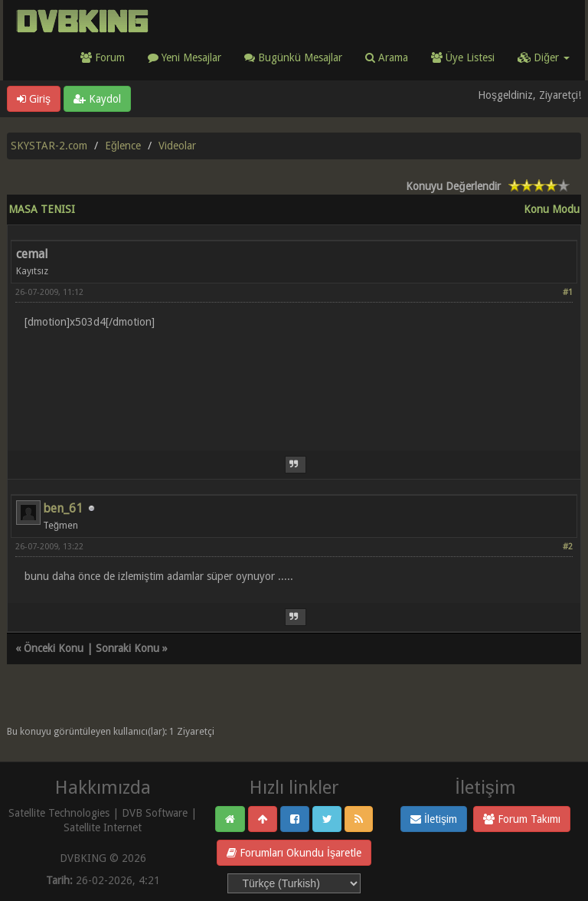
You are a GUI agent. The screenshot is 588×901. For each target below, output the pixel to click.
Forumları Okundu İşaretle (294, 853)
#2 (568, 547)
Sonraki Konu (127, 648)
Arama (387, 57)
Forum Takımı (522, 819)
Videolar (177, 146)
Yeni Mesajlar (185, 57)
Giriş (34, 99)
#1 (568, 292)
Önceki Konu (54, 648)
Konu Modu (552, 209)
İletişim (434, 819)
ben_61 (63, 508)
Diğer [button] (544, 57)
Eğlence (123, 146)
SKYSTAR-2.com (49, 146)
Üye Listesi (463, 57)
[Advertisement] (294, 380)
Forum (103, 57)
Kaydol (97, 99)
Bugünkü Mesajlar (293, 57)
